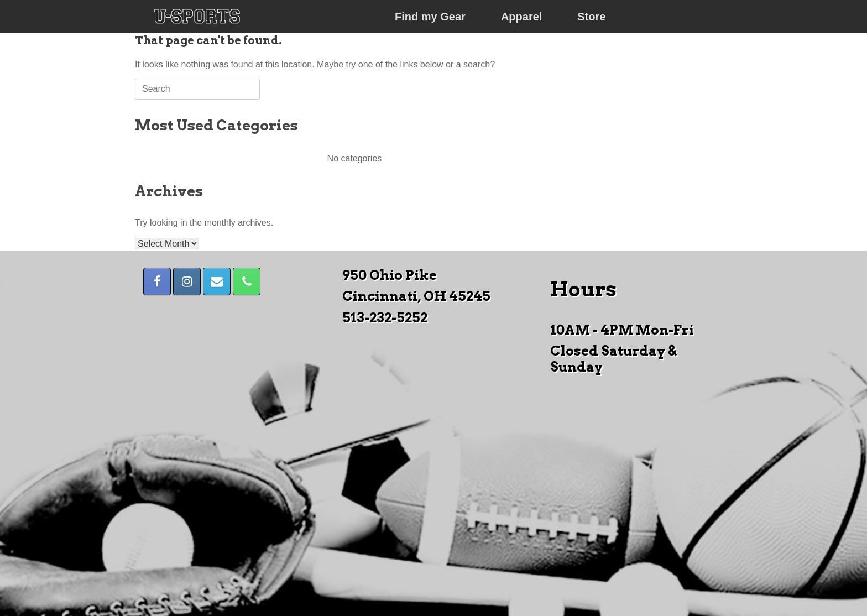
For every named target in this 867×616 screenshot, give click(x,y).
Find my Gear (430, 17)
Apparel (521, 17)
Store (591, 17)
